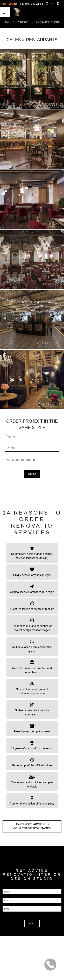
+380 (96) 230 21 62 (31, 4)
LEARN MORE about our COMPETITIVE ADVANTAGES (32, 826)
